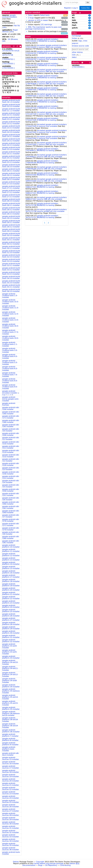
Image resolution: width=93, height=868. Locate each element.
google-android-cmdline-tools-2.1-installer (10, 344)
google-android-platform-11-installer (11, 550)
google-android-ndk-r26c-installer (11, 507)
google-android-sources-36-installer (11, 849)
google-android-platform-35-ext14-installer (10, 697)
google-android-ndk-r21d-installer (11, 451)
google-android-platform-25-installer (11, 611)
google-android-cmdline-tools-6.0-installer (10, 369)
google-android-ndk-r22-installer (11, 460)
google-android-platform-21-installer (11, 593)
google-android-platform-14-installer (11, 563)
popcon (75, 43)
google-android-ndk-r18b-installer (11, 421)
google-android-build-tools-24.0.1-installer (11, 136)
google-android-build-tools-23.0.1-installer (11, 118)
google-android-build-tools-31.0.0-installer (11, 252)
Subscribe (85, 8)
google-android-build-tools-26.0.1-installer (11, 170)
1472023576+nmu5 (11, 51)
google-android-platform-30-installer (11, 632)
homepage (77, 36)
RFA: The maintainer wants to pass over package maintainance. (44, 28)
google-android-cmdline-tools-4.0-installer (10, 356)
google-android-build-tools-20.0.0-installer (11, 106)
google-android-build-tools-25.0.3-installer (11, 161)
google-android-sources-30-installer (11, 823)
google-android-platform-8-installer (10, 739)
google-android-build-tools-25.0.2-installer (11, 157)
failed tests (45, 15)
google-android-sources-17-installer (11, 767)
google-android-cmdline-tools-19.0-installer (10, 338)
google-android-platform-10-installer (11, 546)
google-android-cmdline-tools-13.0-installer (10, 320)
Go (88, 2)
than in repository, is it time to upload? (47, 21)
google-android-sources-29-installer (11, 819)
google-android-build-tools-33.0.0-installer (11, 260)
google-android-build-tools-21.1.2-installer (11, 110)
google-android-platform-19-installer (11, 585)
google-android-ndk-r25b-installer (11, 490)
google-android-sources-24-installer (11, 797)
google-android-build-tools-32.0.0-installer (11, 256)
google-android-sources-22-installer (11, 789)
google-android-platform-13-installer (11, 559)
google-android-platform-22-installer (11, 598)
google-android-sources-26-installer (11, 806)
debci (74, 57)
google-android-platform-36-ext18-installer (10, 720)
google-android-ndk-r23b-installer (11, 473)
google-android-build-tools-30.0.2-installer (11, 243)
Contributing (65, 865)
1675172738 (8, 55)
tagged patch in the (47, 18)
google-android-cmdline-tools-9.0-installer (10, 387)
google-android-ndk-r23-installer (11, 469)
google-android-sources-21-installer (11, 784)
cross (85, 41)
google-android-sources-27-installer (11, 810)
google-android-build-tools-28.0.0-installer (11, 200)
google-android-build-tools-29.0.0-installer (11, 217)
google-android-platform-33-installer (11, 657)
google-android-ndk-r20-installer (11, 430)
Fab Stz (17, 26)
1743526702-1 (8, 59)
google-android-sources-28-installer (11, 814)
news (28, 36)
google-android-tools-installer (11, 853)
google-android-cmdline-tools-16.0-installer (10, 326)
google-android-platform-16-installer (11, 572)
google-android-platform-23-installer (11, 602)
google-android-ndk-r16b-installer (11, 413)
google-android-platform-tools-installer (9, 749)
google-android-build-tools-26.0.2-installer (11, 174)
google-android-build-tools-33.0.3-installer (11, 273)
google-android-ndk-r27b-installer (11, 520)
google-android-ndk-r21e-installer (11, 456)
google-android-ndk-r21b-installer (11, 443)
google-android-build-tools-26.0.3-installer (11, 179)
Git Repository (51, 865)
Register (68, 8)
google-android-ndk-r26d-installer (11, 512)
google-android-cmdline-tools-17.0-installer (10, 332)
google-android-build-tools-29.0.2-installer (11, 226)
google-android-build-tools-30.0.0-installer (11, 234)
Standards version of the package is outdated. (47, 32)
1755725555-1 (8, 64)
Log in (75, 8)
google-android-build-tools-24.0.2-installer (11, 140)
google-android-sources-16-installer (11, 763)
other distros (77, 52)
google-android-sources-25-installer (11, 801)
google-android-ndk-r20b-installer (11, 434)
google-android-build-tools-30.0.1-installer (11, 239)
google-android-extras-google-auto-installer (11, 399)
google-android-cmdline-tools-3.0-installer (10, 350)
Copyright (40, 862)
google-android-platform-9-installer (10, 744)
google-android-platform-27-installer (11, 619)
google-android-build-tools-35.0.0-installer (11, 282)
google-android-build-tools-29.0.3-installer (11, 230)
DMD (4, 27)
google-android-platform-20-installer (11, 589)
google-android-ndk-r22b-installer (11, 464)
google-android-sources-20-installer (11, 780)
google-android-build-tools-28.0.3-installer (11, 213)
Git (9, 39)
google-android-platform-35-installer (11, 708)
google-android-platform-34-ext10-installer (10, 662)
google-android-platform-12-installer (11, 555)
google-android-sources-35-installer (11, 844)
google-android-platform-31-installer (11, 636)
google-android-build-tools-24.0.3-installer (11, 144)
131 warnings (46, 25)
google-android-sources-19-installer (11, 776)
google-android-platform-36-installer (11, 731)
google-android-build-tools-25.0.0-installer (11, 148)
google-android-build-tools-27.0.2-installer (11, 191)
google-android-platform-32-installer (11, 641)
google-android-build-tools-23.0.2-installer (11, 123)
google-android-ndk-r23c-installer (11, 477)
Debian (16, 862)
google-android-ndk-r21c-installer (11, 447)
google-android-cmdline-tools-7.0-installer (10, 375)
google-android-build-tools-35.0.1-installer (11, 286)
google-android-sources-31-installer (11, 827)
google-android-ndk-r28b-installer (11, 537)
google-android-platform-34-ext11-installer (10, 668)
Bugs (40, 865)
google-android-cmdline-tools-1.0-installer (10, 296)
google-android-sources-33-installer (11, 836)
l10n (74, 55)
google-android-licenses (9, 404)
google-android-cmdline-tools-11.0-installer (10, 308)
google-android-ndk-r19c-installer (11, 426)
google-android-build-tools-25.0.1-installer (11, 153)
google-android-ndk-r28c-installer (11, 542)
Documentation (29, 865)
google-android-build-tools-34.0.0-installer (11, 277)
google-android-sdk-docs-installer (11, 754)
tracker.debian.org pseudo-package (48, 863)
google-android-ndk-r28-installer (11, 533)
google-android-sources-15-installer (11, 758)
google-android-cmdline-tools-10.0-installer (10, 302)
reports (47, 15)
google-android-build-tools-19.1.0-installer (11, 101)
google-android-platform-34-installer (11, 686)
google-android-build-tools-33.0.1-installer (11, 265)
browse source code (80, 46)
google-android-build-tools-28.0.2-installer (11, 209)
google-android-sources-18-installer (11, 771)
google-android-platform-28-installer (11, 623)
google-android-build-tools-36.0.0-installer (11, 290)
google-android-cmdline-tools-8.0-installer (10, 381)
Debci (31, 15)
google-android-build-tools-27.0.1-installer (11, 187)
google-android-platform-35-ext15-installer (10, 703)
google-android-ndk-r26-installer (11, 499)
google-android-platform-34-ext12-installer (10, 674)
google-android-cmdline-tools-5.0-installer (10, 362)
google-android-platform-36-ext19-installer (10, 726)
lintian (75, 38)
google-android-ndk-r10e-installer (11, 408)
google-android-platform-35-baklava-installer (11, 691)
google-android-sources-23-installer (11, 793)
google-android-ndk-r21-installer (11, 439)
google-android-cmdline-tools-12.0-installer (10, 314)
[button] (27, 15)
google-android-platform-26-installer (11, 615)
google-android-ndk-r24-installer (11, 482)
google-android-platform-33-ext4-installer (10, 646)
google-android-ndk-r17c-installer (11, 417)
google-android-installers (10, 16)
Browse (15, 39)
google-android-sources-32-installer (11, 832)
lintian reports (47, 25)
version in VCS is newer (38, 20)
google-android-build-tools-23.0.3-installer (11, 127)
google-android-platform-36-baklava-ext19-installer (11, 713)
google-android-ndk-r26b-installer (11, 503)
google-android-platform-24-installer (11, 606)
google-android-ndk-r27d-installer (11, 529)
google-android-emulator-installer (10, 392)
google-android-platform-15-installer (11, 568)
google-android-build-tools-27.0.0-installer (11, 183)
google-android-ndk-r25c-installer (11, 494)
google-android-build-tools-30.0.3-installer (11, 247)
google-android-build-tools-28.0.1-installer (11, 204)
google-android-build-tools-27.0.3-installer (11, 196)
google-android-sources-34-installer (11, 840)
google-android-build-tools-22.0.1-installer (11, 114)
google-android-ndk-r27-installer (11, 516)
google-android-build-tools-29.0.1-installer (11, 222)
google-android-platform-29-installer (11, 628)
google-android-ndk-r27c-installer (11, 525)
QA (3, 41)
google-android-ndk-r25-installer (11, 486)
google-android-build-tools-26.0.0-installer (11, 166)
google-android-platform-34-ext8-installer (10, 681)
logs (80, 41)
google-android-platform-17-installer (11, 576)
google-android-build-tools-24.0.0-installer (11, 131)
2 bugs (31, 18)
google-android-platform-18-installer (11, 580)
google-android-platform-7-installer (10, 735)
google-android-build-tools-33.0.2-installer (11, 269)
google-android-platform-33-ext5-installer (10, 652)
